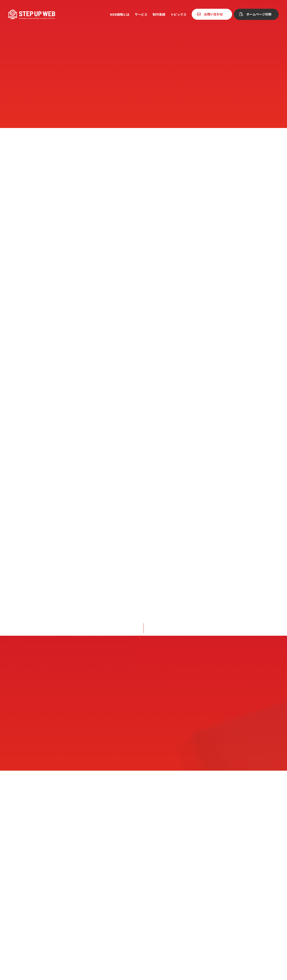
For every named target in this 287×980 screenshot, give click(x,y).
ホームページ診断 (259, 14)
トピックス (178, 14)
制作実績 (159, 14)
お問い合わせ (213, 14)
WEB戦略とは (120, 14)
